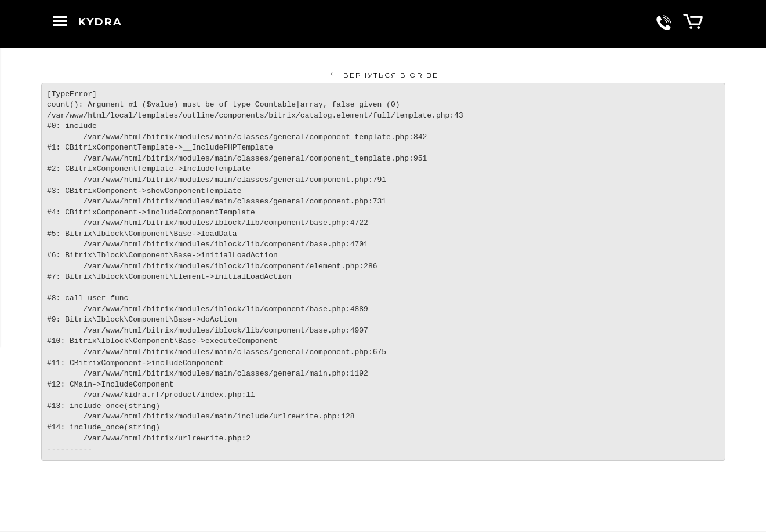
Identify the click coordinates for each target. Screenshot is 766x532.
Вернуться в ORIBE (391, 75)
